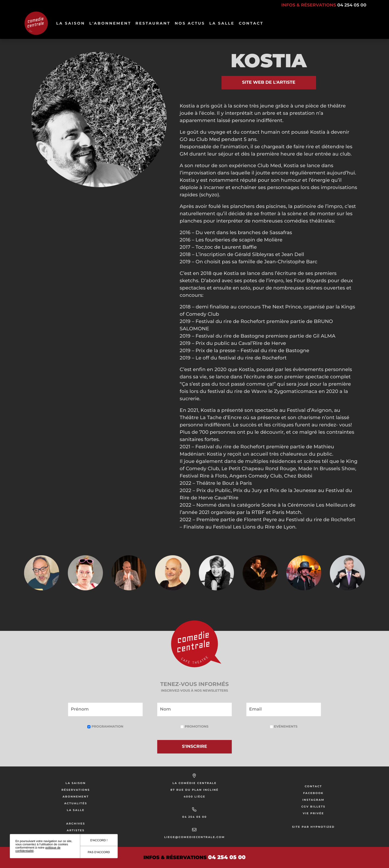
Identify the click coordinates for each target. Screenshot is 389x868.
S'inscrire (195, 747)
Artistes (76, 830)
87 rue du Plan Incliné (194, 790)
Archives (76, 824)
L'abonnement (110, 23)
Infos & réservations (324, 5)
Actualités (76, 803)
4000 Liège (195, 797)
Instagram (313, 800)
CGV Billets (313, 807)
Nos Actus (190, 23)
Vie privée (313, 813)
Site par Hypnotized (313, 827)
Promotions (194, 727)
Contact (251, 23)
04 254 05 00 (194, 817)
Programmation (105, 727)
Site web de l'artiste (269, 83)
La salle (222, 23)
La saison (76, 783)
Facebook (313, 793)
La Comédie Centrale (194, 783)
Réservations (76, 790)
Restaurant (153, 23)
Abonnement (76, 797)
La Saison (71, 23)
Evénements (284, 727)
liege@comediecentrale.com (194, 837)
